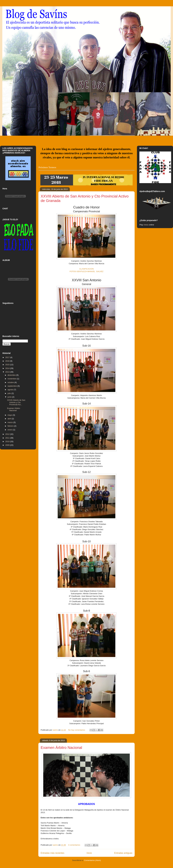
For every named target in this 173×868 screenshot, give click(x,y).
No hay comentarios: (77, 730)
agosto (11, 390)
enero (10, 430)
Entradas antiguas (123, 853)
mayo (10, 415)
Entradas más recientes (52, 853)
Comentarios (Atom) (92, 860)
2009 (8, 445)
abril (10, 419)
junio (10, 397)
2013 (8, 372)
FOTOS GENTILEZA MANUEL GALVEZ (87, 271)
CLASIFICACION (86, 269)
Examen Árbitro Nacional (61, 748)
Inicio (89, 853)
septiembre (13, 386)
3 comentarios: (75, 845)
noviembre (12, 379)
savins (56, 730)
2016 (8, 361)
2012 (8, 434)
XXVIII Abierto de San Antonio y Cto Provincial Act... (16, 402)
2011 (8, 438)
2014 (8, 368)
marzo (11, 422)
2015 (8, 365)
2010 (8, 441)
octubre (11, 382)
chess (146, 225)
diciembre (12, 375)
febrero (11, 426)
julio (10, 393)
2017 (8, 357)
